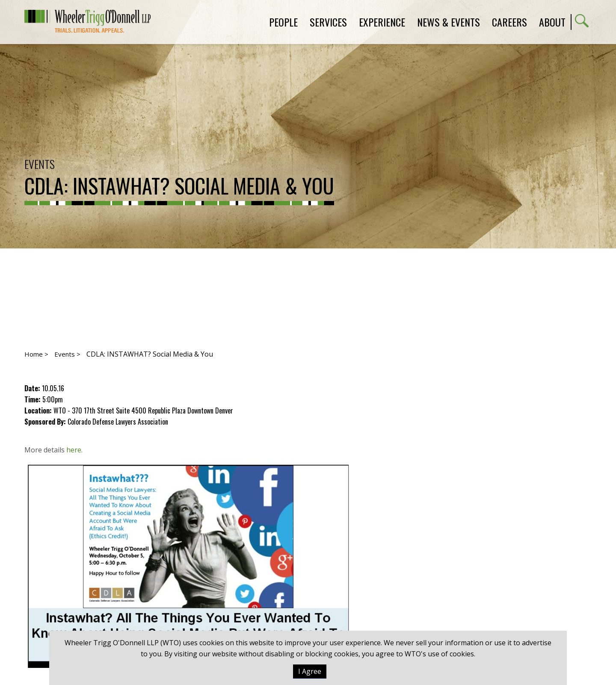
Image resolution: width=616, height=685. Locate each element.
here (74, 450)
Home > (36, 354)
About (552, 22)
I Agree (310, 671)
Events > (67, 354)
